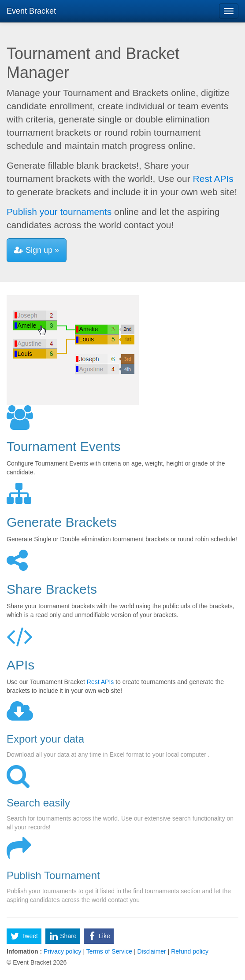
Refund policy (189, 951)
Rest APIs (213, 179)
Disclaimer (152, 951)
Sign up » (37, 250)
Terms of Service (109, 951)
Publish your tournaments (59, 212)
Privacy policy (62, 951)
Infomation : (24, 951)
